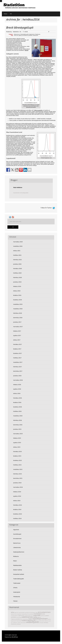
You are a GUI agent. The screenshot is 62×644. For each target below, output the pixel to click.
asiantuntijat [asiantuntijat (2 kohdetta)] (21, 613)
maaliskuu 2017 (18, 362)
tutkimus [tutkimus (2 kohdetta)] (46, 621)
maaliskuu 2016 (18, 416)
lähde (26, 50)
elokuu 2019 (17, 291)
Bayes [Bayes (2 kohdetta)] (34, 613)
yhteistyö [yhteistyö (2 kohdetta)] (19, 624)
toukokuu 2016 (18, 407)
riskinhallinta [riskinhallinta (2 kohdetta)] (25, 619)
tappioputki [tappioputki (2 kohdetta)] (13, 621)
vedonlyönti (35, 35)
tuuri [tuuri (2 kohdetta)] (50, 621)
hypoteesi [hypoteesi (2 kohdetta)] (19, 614)
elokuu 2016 (17, 393)
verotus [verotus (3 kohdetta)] (46, 623)
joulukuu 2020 (17, 264)
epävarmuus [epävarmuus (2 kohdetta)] (14, 614)
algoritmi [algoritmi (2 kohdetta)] (16, 613)
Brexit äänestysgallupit (20, 28)
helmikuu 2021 (18, 260)
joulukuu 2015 (17, 429)
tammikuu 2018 (18, 318)
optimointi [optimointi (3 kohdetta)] (21, 616)
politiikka (30, 35)
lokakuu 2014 (17, 492)
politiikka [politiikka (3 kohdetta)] (14, 617)
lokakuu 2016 (17, 385)
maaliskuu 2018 (18, 309)
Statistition (14, 5)
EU (18, 35)
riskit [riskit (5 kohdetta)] (30, 619)
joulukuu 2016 (17, 376)
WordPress (15, 637)
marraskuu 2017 (18, 327)
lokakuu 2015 (17, 438)
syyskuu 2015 (17, 443)
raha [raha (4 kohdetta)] (36, 617)
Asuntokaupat (17, 534)
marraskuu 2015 (18, 434)
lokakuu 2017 (17, 331)
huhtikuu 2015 (17, 465)
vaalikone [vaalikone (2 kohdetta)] (15, 623)
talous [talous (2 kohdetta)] (49, 619)
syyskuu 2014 (17, 496)
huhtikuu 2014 (17, 518)
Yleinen (15, 601)
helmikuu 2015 (18, 474)
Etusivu (6, 14)
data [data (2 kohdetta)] (37, 613)
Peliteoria (16, 556)
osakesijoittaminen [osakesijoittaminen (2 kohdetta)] (29, 616)
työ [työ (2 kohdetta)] (12, 623)
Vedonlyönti (32, 34)
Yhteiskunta (38, 34)
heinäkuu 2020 (18, 269)
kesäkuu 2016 (17, 402)
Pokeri (15, 561)
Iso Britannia (25, 35)
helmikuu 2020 (18, 278)
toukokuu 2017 (18, 353)
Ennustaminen (17, 539)
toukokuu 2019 (18, 300)
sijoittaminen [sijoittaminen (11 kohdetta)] (40, 619)
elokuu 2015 (17, 447)
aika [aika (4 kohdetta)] (12, 612)
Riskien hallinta (18, 570)
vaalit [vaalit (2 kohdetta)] (19, 623)
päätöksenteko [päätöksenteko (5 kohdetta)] (28, 617)
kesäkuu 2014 (17, 510)
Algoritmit (16, 530)
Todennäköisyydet (24, 34)
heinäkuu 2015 (18, 452)
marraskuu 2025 (18, 242)
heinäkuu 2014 (18, 505)
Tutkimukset (17, 583)
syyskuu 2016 (17, 389)
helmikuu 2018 (18, 313)
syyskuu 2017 (17, 336)
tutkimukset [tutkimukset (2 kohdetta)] (42, 621)
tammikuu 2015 (18, 478)
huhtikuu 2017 (17, 358)
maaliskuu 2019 (18, 304)
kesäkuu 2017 (17, 349)
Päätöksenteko (17, 565)
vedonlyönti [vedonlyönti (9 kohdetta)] (32, 622)
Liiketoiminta (17, 548)
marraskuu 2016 (18, 380)
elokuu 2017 (17, 340)
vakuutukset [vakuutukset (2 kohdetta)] (23, 623)
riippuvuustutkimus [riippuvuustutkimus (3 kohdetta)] (16, 619)
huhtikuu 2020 (17, 273)
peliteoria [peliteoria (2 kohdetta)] (43, 616)
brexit (15, 35)
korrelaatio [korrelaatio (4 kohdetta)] (38, 614)
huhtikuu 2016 (17, 411)
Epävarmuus (17, 34)
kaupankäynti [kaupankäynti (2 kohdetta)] (25, 614)
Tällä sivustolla (38, 110)
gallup (20, 35)
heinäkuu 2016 (18, 398)
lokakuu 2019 (17, 286)
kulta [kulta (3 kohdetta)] (43, 614)
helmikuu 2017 (18, 367)
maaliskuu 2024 (18, 246)
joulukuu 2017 (17, 322)
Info (11, 14)
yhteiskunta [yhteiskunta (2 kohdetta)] (14, 624)
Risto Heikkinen (18, 188)
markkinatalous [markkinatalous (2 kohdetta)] (14, 616)
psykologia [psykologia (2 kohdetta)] (19, 617)
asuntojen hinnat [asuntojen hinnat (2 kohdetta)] (28, 613)
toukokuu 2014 (18, 514)
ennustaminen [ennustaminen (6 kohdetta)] (44, 612)
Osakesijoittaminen (19, 552)
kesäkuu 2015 (17, 456)
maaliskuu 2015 (18, 469)
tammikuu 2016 (18, 425)
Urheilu (15, 588)
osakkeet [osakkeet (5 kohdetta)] (37, 615)
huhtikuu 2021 (17, 255)
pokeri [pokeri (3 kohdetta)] (47, 616)
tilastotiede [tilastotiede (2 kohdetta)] (19, 621)
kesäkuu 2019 (17, 295)
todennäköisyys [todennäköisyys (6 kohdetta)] (29, 621)
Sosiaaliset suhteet (19, 574)
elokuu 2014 (17, 501)
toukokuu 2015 (18, 460)
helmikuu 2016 (18, 420)
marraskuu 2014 (18, 487)
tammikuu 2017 (18, 371)
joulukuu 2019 (17, 282)
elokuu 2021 (17, 251)
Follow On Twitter (46, 208)
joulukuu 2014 (17, 483)
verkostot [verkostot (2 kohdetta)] (41, 623)
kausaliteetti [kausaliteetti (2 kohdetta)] (31, 614)
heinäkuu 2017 (18, 344)
